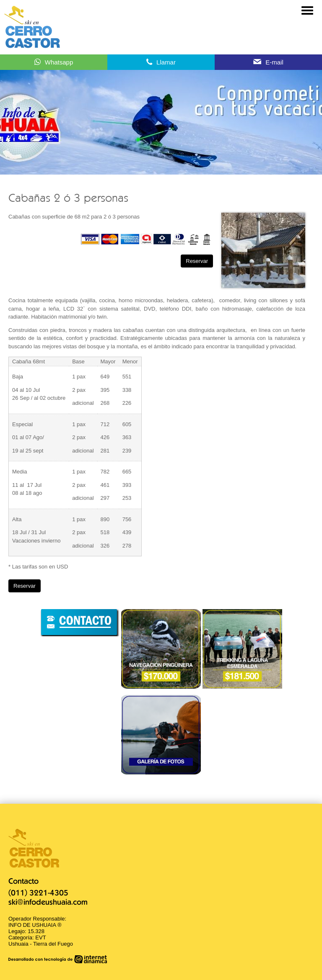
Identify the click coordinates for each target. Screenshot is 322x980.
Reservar (197, 261)
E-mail (274, 62)
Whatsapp (59, 62)
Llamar (166, 62)
